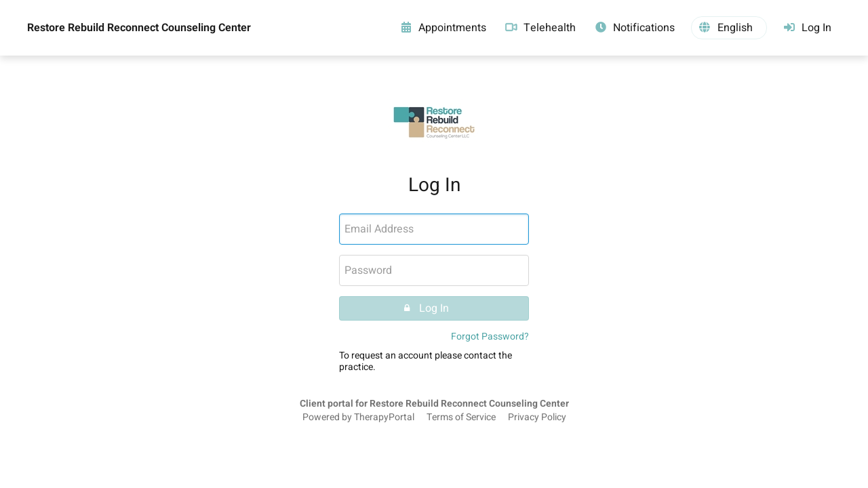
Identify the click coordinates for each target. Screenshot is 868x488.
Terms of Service (461, 418)
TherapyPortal (384, 418)
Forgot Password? (490, 337)
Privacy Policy (537, 418)
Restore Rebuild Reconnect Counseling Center (139, 28)
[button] (729, 28)
